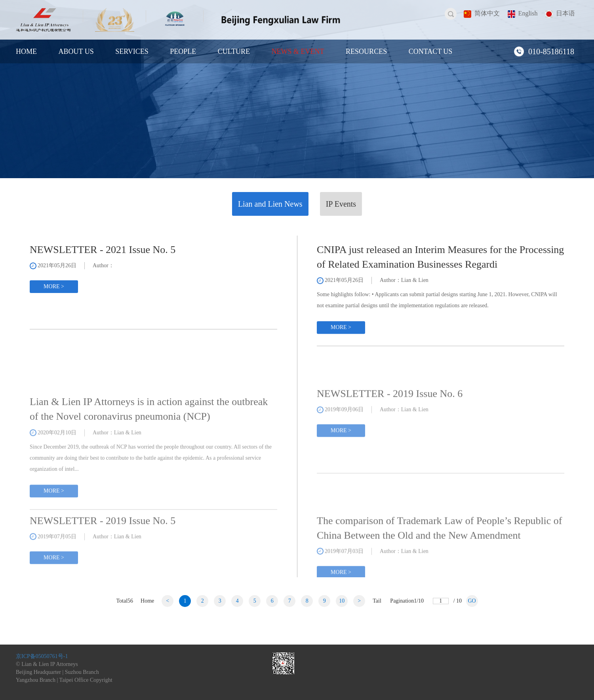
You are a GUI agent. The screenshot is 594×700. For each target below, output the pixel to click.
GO (472, 601)
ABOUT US (76, 51)
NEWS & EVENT (298, 51)
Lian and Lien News (270, 204)
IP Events (341, 204)
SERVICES (132, 51)
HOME (26, 51)
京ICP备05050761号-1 (42, 656)
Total (125, 601)
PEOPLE (183, 51)
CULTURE (234, 51)
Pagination (407, 601)
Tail (377, 601)
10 (342, 601)
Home (147, 601)
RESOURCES (366, 51)
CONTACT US (431, 51)
